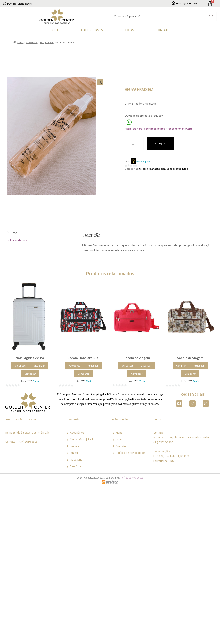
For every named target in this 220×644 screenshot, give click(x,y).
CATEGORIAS (92, 30)
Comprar (161, 143)
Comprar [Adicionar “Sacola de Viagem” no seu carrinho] (181, 366)
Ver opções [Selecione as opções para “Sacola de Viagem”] (128, 366)
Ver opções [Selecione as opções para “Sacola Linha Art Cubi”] (74, 366)
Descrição (13, 232)
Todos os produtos (177, 169)
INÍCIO (55, 30)
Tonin (36, 381)
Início (20, 42)
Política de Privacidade (132, 478)
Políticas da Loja (17, 240)
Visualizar (39, 366)
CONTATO (163, 30)
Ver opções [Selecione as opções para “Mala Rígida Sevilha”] (21, 366)
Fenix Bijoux (143, 162)
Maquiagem (47, 42)
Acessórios (32, 42)
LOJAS (130, 30)
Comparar (30, 374)
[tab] (36, 232)
